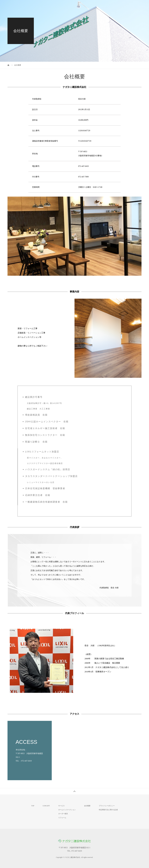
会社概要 (116, 5)
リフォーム (62, 818)
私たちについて (83, 5)
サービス (101, 5)
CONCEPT (46, 806)
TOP (68, 5)
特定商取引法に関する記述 (108, 810)
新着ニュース (132, 5)
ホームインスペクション (67, 810)
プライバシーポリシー (107, 806)
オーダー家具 (63, 814)
